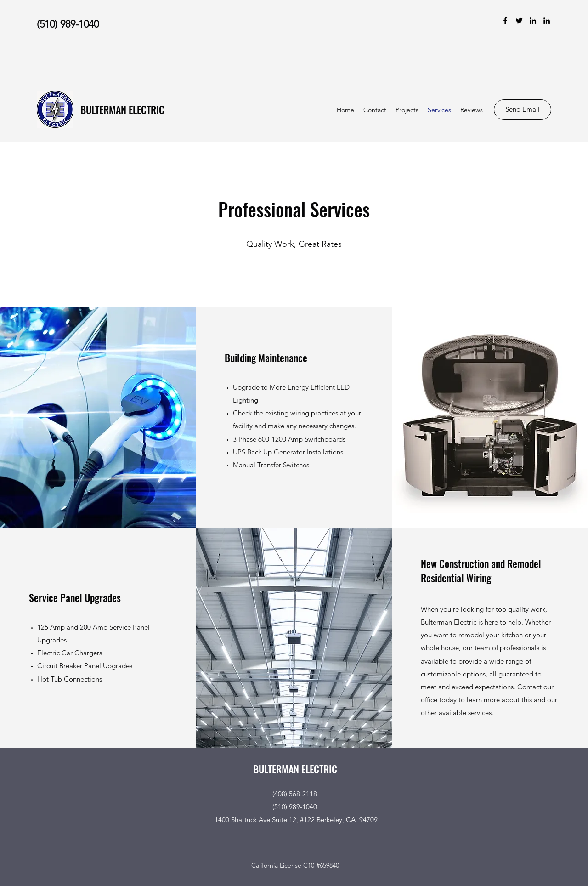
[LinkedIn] (533, 21)
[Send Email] (523, 110)
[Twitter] (519, 21)
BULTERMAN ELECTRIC (122, 109)
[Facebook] (505, 21)
